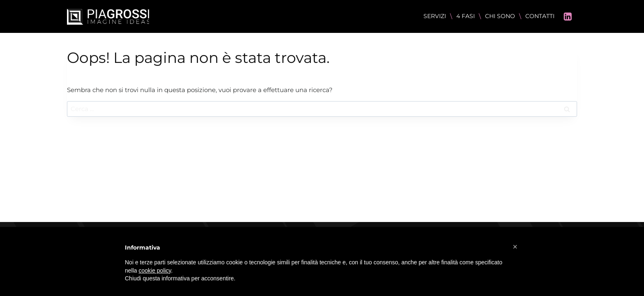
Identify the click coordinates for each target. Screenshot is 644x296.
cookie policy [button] (155, 271)
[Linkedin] (568, 17)
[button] (515, 247)
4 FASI (466, 16)
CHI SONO (500, 16)
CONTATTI (540, 16)
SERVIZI (435, 16)
